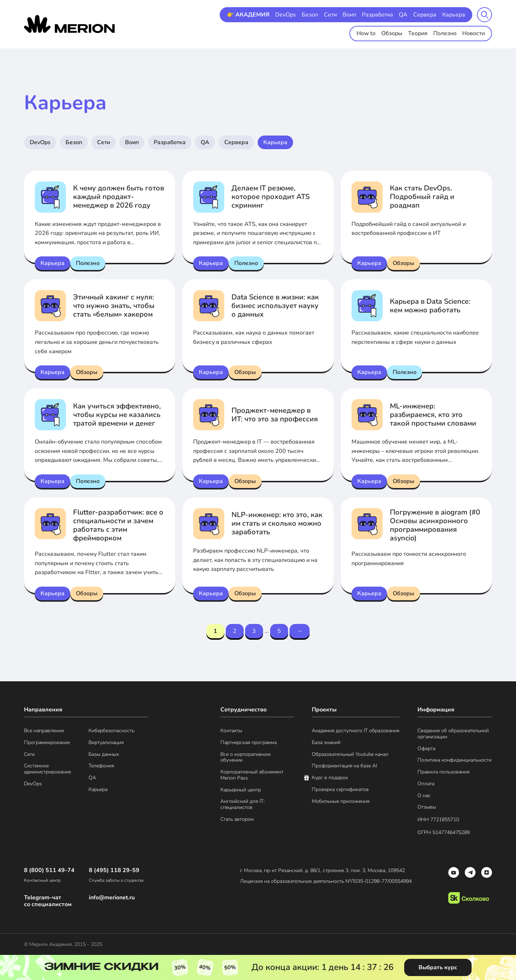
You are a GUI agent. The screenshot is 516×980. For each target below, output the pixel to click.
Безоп (310, 15)
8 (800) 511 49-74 (49, 870)
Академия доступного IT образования (355, 731)
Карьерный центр (241, 790)
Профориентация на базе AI (344, 766)
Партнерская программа (249, 743)
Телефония (101, 766)
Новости (474, 33)
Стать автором (237, 820)
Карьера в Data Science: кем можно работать (430, 306)
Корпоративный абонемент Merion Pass (252, 775)
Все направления (44, 731)
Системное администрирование (47, 769)
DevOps (286, 15)
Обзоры (392, 33)
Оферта (426, 749)
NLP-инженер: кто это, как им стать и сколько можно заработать (277, 523)
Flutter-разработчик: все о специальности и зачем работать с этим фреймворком (118, 525)
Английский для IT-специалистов (243, 805)
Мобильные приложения (341, 802)
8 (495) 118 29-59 (114, 870)
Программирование (47, 743)
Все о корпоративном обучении (245, 758)
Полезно (445, 33)
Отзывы (427, 807)
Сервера (425, 15)
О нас (424, 796)
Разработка (378, 15)
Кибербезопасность (111, 731)
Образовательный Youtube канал (350, 755)
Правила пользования (443, 772)
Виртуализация (106, 743)
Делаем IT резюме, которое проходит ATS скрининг (271, 197)
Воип (349, 15)
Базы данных (104, 755)
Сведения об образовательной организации (453, 734)
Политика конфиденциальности (455, 760)
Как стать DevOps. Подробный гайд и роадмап (422, 197)
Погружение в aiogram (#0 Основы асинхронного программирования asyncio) (435, 525)
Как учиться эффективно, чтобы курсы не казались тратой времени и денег (117, 415)
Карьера (454, 15)
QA (403, 15)
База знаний (326, 743)
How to (366, 33)
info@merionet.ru (112, 898)
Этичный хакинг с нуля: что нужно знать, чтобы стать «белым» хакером (114, 306)
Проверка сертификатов (340, 790)
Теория (418, 33)
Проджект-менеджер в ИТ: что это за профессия (275, 415)
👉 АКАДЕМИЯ (248, 15)
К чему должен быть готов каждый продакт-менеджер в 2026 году (119, 197)
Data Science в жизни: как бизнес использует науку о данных (275, 306)
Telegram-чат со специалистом (48, 901)
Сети (330, 15)
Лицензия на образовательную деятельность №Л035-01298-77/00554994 (326, 881)
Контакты (231, 731)
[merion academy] (69, 24)
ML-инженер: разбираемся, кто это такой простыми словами (433, 415)
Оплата (426, 784)
